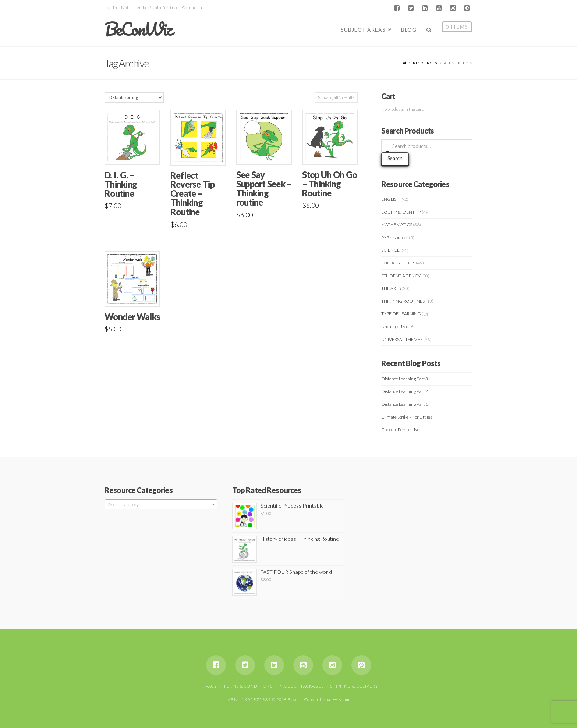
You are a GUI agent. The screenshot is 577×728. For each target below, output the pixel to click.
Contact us (193, 8)
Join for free (166, 8)
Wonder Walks (132, 317)
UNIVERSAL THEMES (402, 339)
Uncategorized (395, 326)
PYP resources (395, 237)
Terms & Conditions (248, 686)
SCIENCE (390, 250)
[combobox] (161, 504)
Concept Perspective (400, 429)
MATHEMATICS (397, 225)
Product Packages (301, 686)
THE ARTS (391, 288)
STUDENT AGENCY (401, 276)
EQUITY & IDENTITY (401, 212)
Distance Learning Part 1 (405, 404)
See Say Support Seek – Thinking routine (264, 189)
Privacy (208, 686)
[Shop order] (134, 97)
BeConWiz (138, 29)
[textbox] (161, 505)
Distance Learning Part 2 (405, 391)
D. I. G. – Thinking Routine (121, 184)
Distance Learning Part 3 (405, 379)
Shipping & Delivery (354, 686)
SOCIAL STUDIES (398, 263)
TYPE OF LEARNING (401, 314)
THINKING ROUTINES (403, 301)
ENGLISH (390, 199)
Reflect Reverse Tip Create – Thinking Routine (192, 194)
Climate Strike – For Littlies (407, 417)
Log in (111, 8)
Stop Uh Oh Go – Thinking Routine (330, 184)
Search (395, 158)
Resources (425, 63)
